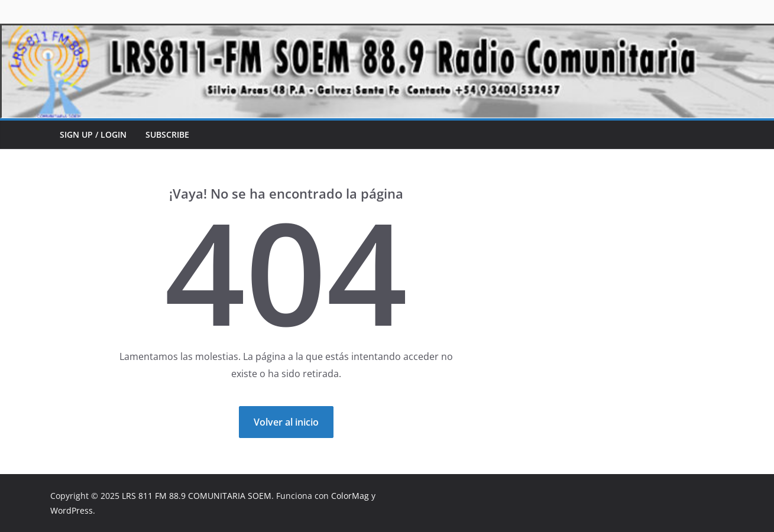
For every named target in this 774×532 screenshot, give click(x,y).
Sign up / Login (93, 134)
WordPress (72, 510)
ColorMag (350, 496)
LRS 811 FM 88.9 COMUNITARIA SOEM (197, 496)
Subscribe (167, 134)
